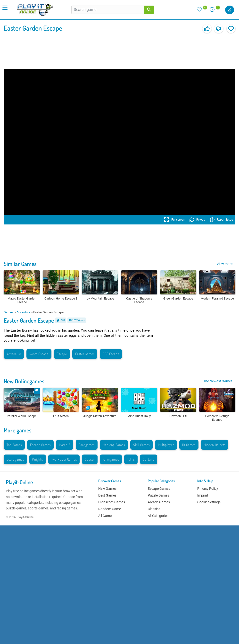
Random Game (110, 509)
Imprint (203, 495)
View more (225, 264)
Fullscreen (174, 220)
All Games (106, 516)
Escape (62, 354)
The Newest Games (218, 381)
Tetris (131, 459)
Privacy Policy (208, 489)
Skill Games (141, 445)
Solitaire (149, 459)
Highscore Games (112, 502)
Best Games (107, 495)
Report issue (222, 220)
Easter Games (85, 354)
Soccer (90, 459)
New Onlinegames (24, 381)
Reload (197, 220)
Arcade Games (159, 502)
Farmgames (111, 459)
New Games (107, 489)
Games (9, 312)
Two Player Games (64, 459)
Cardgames (87, 445)
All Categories (158, 516)
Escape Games (40, 445)
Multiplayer (166, 445)
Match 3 (65, 445)
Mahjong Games (114, 445)
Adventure (23, 312)
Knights (38, 459)
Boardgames (15, 459)
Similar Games (20, 264)
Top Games (14, 445)
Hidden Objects (215, 445)
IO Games (189, 445)
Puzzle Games (158, 495)
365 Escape (111, 354)
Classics (154, 509)
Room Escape (39, 354)
